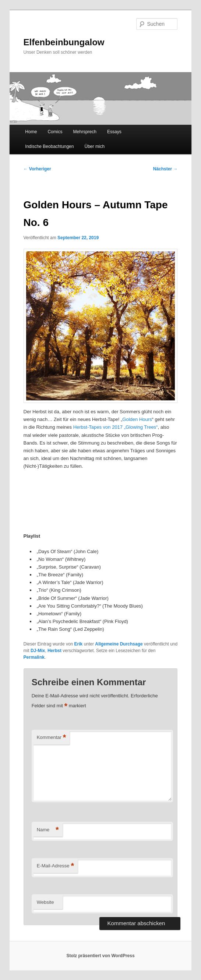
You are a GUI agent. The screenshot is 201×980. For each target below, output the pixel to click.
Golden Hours (137, 419)
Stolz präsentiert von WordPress (100, 956)
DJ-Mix (38, 651)
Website (45, 902)
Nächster (165, 169)
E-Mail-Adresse (55, 866)
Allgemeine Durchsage (119, 644)
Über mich (95, 146)
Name (48, 830)
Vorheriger (37, 169)
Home (31, 132)
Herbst (54, 651)
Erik (79, 644)
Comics (55, 132)
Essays (114, 132)
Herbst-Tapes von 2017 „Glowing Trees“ (116, 427)
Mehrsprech (85, 132)
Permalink (34, 657)
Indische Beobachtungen (49, 146)
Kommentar (52, 738)
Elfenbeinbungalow (64, 42)
